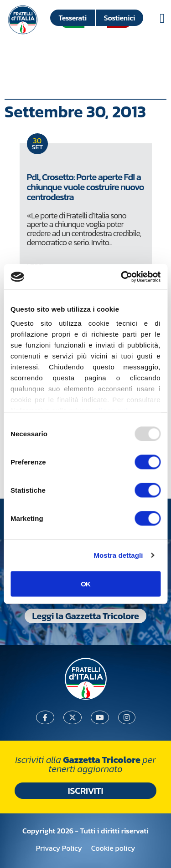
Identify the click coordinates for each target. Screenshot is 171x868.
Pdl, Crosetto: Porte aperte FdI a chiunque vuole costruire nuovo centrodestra (85, 187)
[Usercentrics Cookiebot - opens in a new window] (122, 277)
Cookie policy (113, 848)
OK (85, 583)
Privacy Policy (59, 848)
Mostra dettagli (118, 555)
